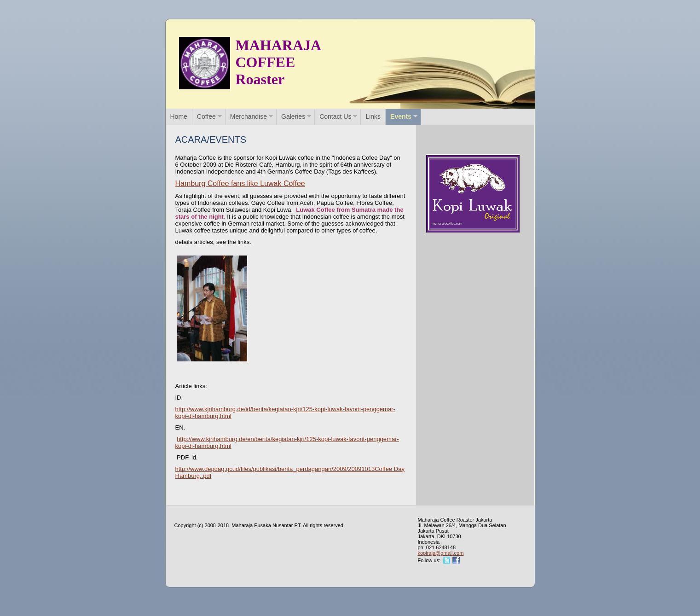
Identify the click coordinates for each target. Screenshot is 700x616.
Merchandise (249, 116)
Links (373, 116)
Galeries (293, 116)
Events (401, 116)
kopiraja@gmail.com (441, 553)
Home (179, 116)
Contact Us (335, 116)
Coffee (206, 116)
